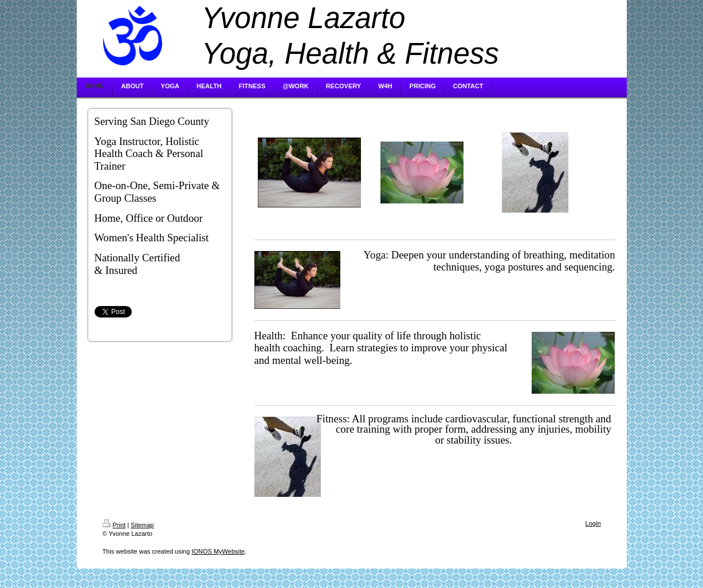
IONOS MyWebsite (218, 551)
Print (114, 525)
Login (593, 523)
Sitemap (142, 525)
